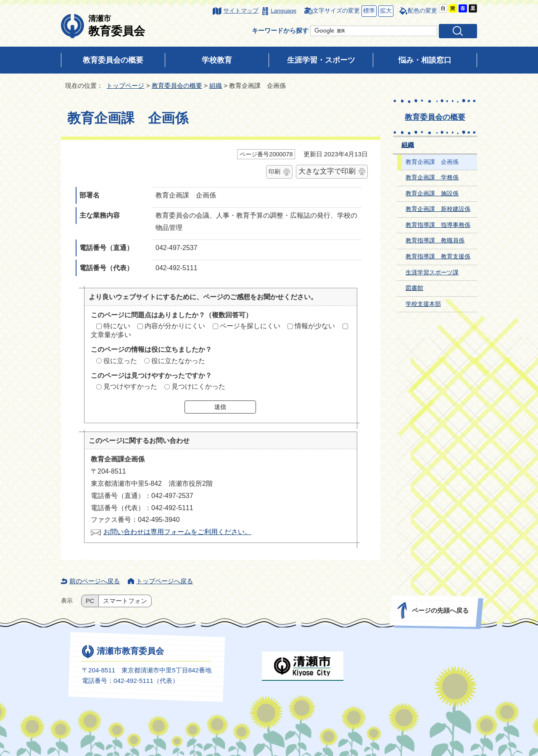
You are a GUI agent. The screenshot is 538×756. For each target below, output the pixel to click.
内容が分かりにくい (175, 326)
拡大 (385, 11)
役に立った (120, 361)
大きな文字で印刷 (327, 171)
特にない (117, 326)
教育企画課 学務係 (432, 178)
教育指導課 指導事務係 (438, 225)
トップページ (125, 86)
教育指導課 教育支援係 (438, 257)
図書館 (414, 288)
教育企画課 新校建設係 (438, 209)
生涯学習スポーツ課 (432, 273)
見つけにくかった (198, 386)
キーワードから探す (280, 30)
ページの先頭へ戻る (440, 610)
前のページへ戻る (95, 581)
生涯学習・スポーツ (321, 60)
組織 (216, 86)
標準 (368, 11)
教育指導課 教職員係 (435, 241)
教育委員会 (117, 26)
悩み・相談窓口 (425, 60)
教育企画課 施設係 (432, 194)
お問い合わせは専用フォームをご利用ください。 (177, 532)
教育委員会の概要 (113, 60)
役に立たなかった (178, 361)
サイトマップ (241, 11)
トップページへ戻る (165, 581)
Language (284, 11)
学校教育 (217, 60)
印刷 (274, 171)
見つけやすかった (130, 386)
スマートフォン (125, 601)
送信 (220, 407)
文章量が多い (111, 335)
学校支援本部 (423, 304)
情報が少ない (315, 326)
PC (90, 601)
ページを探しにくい (250, 326)
